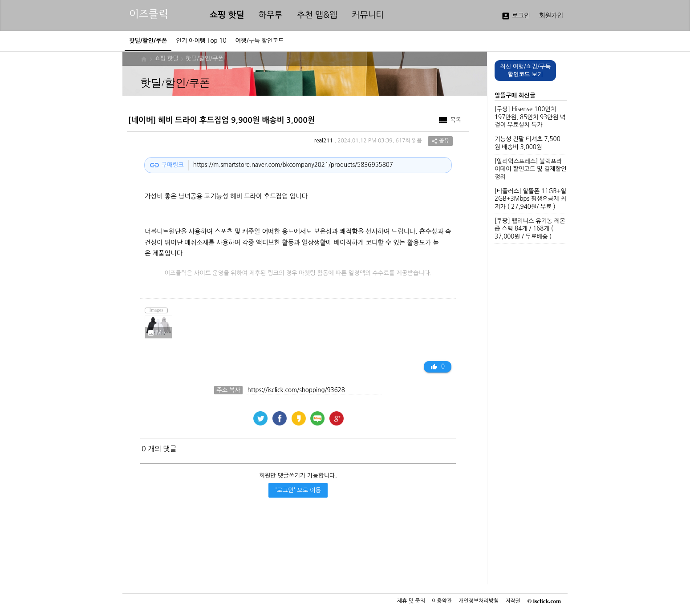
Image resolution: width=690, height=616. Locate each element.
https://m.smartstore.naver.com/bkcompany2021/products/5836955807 (293, 165)
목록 (449, 120)
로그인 (516, 16)
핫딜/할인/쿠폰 (205, 59)
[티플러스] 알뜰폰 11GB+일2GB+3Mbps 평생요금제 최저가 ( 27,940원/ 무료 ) (530, 199)
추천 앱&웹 (317, 15)
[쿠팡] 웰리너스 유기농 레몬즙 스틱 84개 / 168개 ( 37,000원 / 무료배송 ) (530, 229)
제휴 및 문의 (411, 601)
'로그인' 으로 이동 (298, 490)
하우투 (271, 15)
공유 (440, 141)
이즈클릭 (149, 14)
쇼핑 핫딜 (227, 15)
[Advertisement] (296, 549)
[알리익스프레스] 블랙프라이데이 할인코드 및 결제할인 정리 (531, 169)
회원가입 (551, 16)
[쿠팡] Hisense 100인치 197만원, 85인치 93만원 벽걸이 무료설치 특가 (530, 117)
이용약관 (442, 601)
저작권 (513, 601)
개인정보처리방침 (479, 601)
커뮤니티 (368, 15)
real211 (324, 141)
